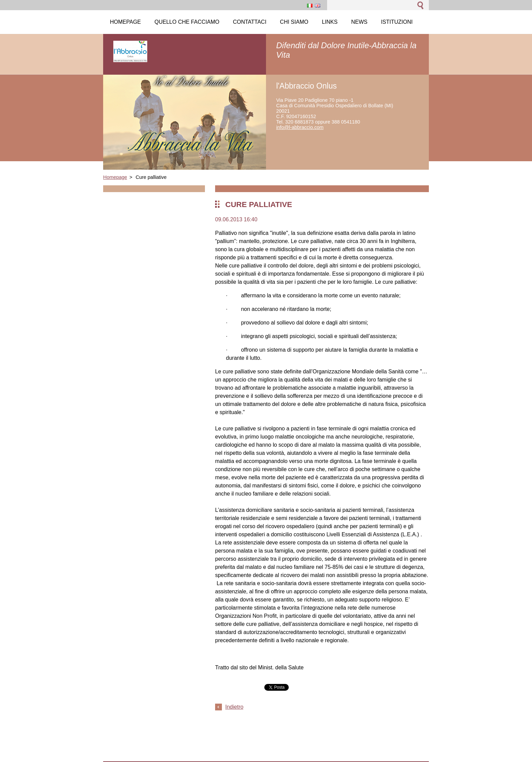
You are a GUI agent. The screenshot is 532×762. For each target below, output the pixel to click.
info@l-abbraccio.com (300, 127)
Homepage (115, 177)
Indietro (234, 707)
